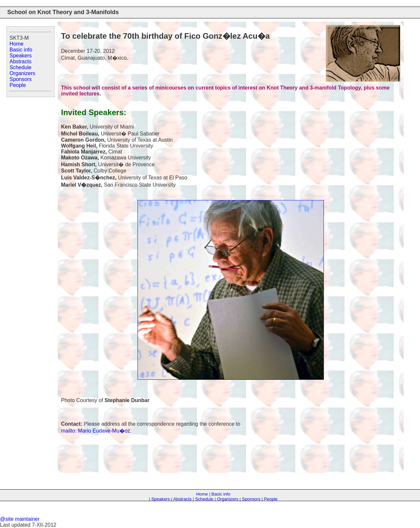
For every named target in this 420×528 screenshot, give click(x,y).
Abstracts (21, 61)
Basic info (21, 50)
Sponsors (21, 79)
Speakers (21, 56)
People (18, 85)
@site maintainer (20, 519)
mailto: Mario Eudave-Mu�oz (96, 431)
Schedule (21, 67)
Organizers (22, 73)
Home (17, 44)
